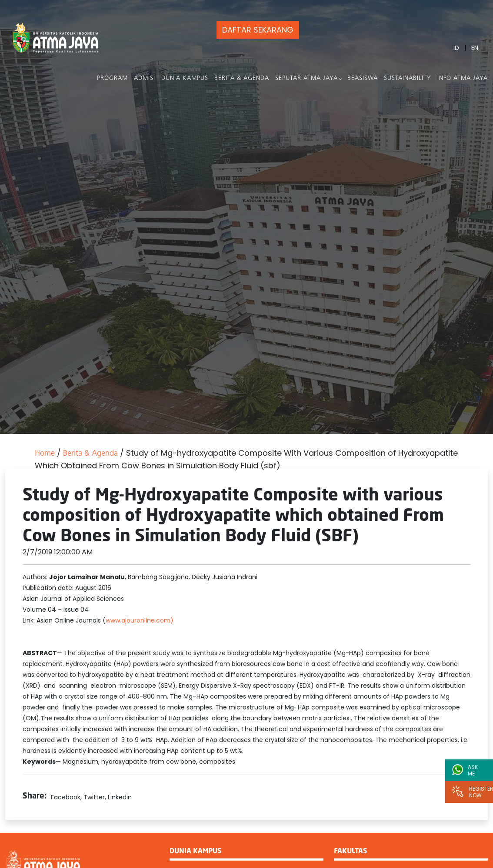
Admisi (145, 78)
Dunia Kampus (185, 78)
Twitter (94, 797)
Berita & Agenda (242, 78)
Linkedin (120, 797)
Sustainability (408, 78)
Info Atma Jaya (463, 78)
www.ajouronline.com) (140, 620)
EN (475, 48)
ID (456, 48)
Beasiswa (363, 78)
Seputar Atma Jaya (306, 78)
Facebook (66, 797)
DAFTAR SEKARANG (258, 30)
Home (45, 454)
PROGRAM (112, 78)
